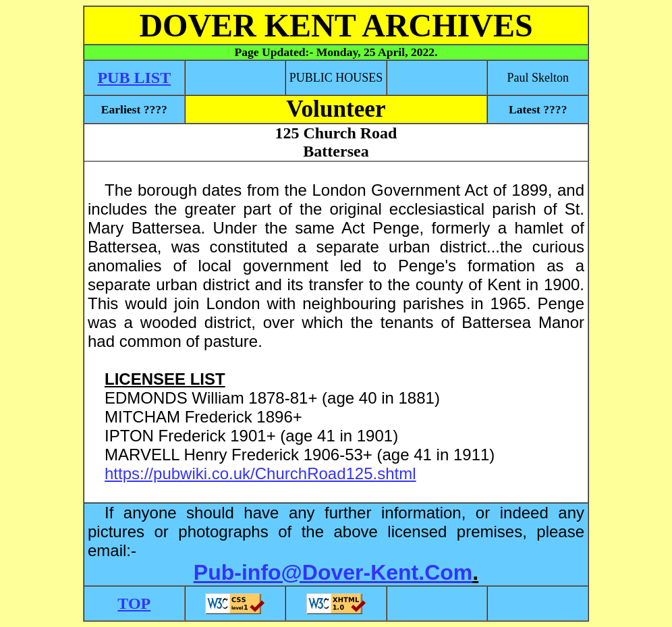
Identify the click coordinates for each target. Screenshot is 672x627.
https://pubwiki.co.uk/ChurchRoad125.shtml (260, 473)
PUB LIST (134, 78)
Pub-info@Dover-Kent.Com (333, 572)
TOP (134, 603)
